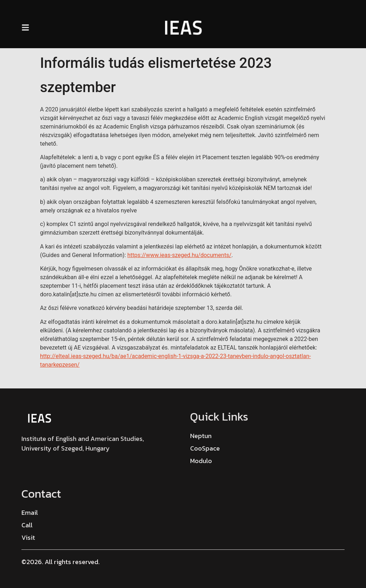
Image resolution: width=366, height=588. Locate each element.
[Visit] (28, 537)
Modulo (201, 461)
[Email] (30, 512)
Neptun (201, 436)
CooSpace (205, 448)
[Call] (27, 525)
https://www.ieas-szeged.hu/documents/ (179, 255)
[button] (25, 28)
